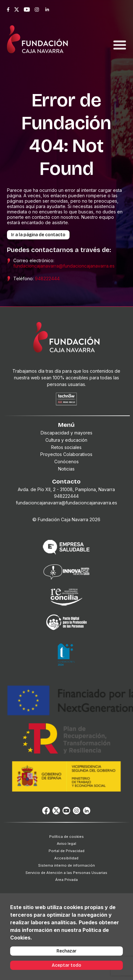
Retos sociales (66, 447)
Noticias (66, 469)
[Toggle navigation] (120, 38)
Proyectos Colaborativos (66, 454)
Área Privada (66, 880)
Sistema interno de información (66, 865)
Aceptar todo (66, 965)
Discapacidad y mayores (66, 433)
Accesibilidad (66, 858)
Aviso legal (66, 844)
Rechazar (66, 951)
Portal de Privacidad (66, 851)
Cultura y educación (66, 440)
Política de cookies (66, 837)
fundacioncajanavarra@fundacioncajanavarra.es (64, 266)
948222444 (47, 278)
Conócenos (66, 462)
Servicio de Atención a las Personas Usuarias (66, 873)
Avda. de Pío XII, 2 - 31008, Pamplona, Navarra (66, 489)
